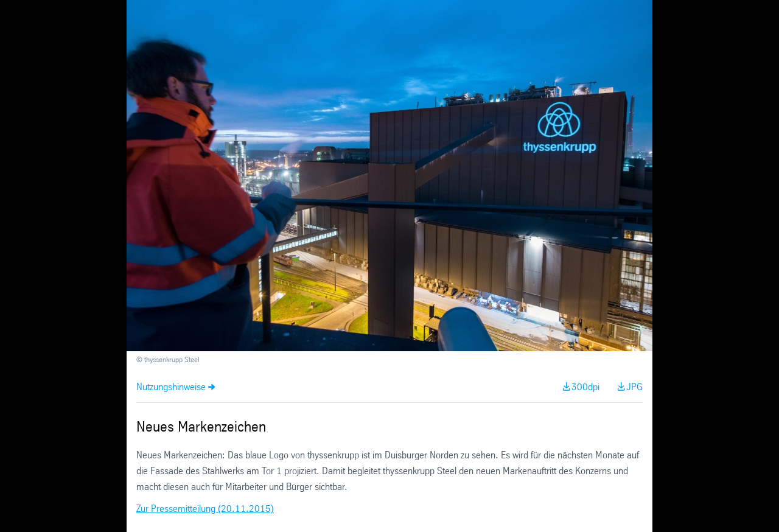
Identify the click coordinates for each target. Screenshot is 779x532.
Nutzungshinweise (171, 387)
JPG (634, 387)
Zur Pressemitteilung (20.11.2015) (205, 509)
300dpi (585, 387)
